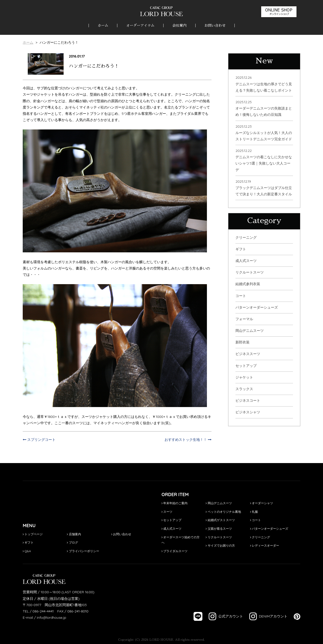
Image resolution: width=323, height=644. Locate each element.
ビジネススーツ (248, 354)
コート (241, 296)
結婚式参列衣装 (248, 284)
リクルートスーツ (250, 272)
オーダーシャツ (262, 503)
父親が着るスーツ (219, 529)
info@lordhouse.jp (51, 618)
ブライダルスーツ (174, 551)
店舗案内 (74, 534)
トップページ (33, 534)
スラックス (244, 389)
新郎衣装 (243, 342)
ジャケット (244, 377)
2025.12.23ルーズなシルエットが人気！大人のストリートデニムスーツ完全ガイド (264, 133)
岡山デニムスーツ (250, 331)
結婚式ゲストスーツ (220, 520)
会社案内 (179, 25)
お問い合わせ (215, 25)
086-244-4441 (43, 611)
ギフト (241, 249)
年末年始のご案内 (174, 503)
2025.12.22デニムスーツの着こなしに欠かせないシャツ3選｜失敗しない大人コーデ (264, 160)
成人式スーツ (246, 261)
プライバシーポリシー (83, 551)
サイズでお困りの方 (220, 545)
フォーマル (244, 319)
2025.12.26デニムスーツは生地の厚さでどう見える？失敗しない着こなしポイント (264, 84)
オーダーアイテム (140, 25)
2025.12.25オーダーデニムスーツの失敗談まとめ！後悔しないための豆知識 (264, 108)
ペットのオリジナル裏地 (223, 512)
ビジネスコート (248, 400)
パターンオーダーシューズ (257, 307)
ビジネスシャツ (248, 412)
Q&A (27, 551)
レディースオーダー (265, 545)
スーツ (167, 512)
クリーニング (246, 237)
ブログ (72, 542)
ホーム (103, 25)
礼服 (254, 512)
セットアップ (246, 366)
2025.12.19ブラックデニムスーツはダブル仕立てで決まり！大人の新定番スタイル (264, 188)
